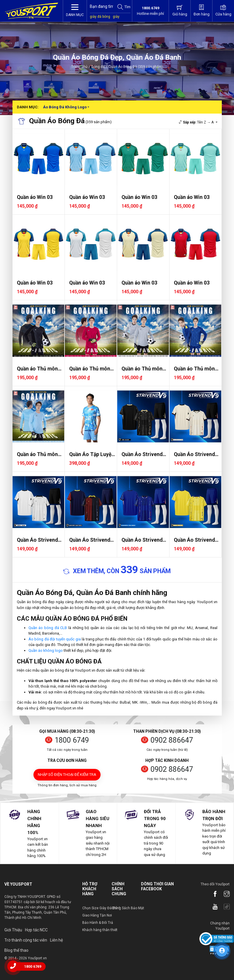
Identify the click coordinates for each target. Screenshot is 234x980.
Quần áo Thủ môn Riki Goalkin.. (37, 369)
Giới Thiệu (13, 930)
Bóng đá (98, 67)
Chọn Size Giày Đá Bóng (102, 908)
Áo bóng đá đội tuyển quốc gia (55, 639)
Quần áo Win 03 (35, 197)
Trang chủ (79, 67)
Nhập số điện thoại (67, 775)
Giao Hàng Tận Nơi (97, 915)
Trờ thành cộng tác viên (26, 940)
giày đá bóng (100, 17)
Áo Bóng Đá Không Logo (65, 107)
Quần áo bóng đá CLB (48, 628)
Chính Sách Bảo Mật (128, 908)
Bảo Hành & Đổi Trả (98, 923)
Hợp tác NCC (36, 930)
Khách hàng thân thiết (100, 930)
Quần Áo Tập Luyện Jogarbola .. (92, 454)
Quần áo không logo (46, 650)
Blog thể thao (16, 950)
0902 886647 (172, 740)
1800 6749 (72, 740)
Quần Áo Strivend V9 (142, 454)
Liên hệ (56, 940)
